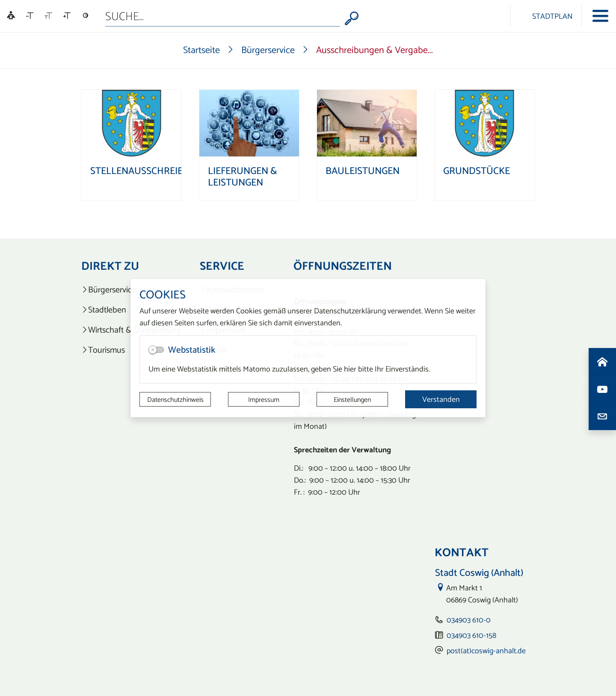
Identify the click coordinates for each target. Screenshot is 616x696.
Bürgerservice (268, 50)
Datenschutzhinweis (175, 399)
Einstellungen (352, 399)
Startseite (201, 50)
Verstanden (441, 399)
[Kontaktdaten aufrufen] (602, 416)
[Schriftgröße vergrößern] (67, 16)
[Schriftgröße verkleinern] (30, 16)
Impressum (264, 399)
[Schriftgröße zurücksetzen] (48, 16)
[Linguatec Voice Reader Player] (11, 16)
